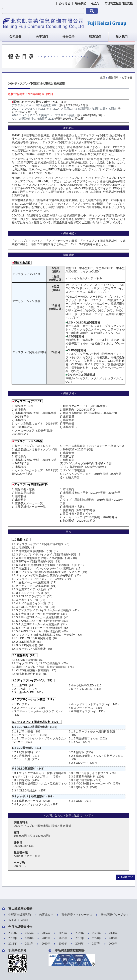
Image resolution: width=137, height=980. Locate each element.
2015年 (77, 938)
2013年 (111, 938)
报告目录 (68, 37)
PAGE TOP (125, 877)
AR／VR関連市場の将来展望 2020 (33, 119)
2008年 (77, 944)
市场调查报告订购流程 (119, 3)
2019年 (10, 938)
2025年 (27, 933)
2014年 (94, 938)
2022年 (77, 933)
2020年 (111, 933)
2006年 (111, 944)
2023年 (61, 933)
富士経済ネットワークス (75, 915)
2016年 (61, 938)
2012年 (10, 944)
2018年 (27, 938)
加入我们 (122, 37)
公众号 (95, 3)
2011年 (27, 944)
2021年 (94, 933)
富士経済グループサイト (114, 915)
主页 (103, 77)
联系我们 (81, 3)
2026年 (10, 933)
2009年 (61, 944)
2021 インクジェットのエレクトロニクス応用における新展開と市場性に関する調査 (64, 109)
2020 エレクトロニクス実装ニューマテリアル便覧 (43, 115)
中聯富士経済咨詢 (17, 915)
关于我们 (42, 37)
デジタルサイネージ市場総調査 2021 (35, 105)
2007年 (94, 944)
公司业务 (15, 37)
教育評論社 (44, 915)
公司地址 (65, 3)
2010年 (44, 944)
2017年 (44, 938)
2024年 (44, 933)
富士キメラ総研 (16, 920)
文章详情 (127, 77)
